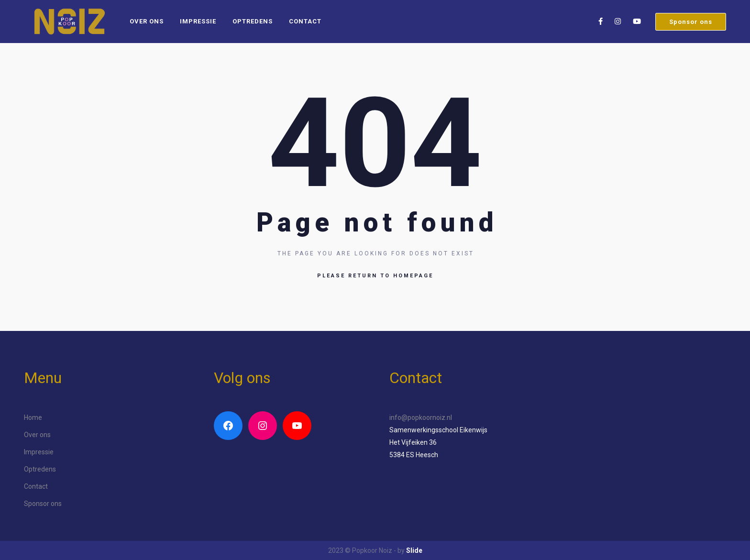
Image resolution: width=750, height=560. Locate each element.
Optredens (253, 21)
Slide (414, 550)
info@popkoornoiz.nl (421, 417)
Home (33, 417)
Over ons (147, 21)
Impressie (198, 21)
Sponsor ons (691, 22)
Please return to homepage (375, 276)
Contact (305, 21)
